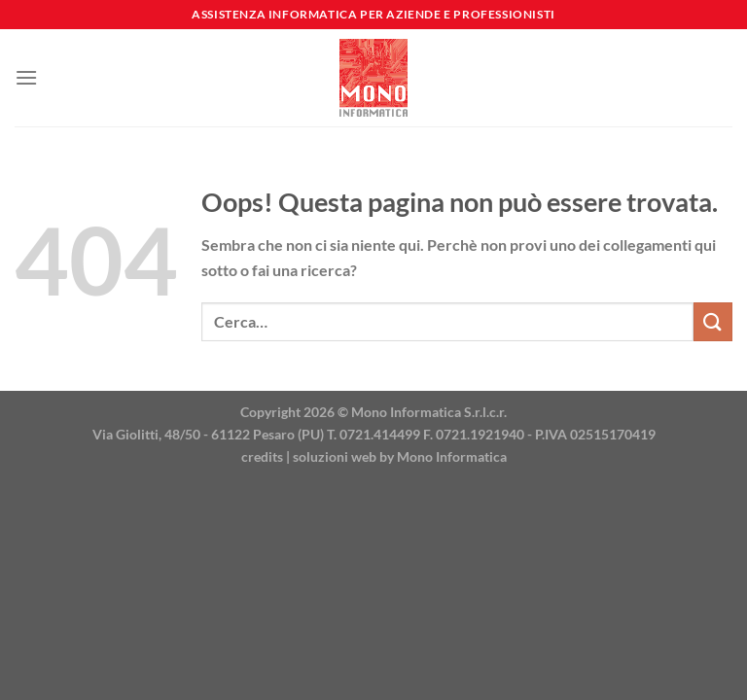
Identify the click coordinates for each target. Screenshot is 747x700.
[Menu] (26, 77)
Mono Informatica (452, 456)
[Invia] (713, 321)
